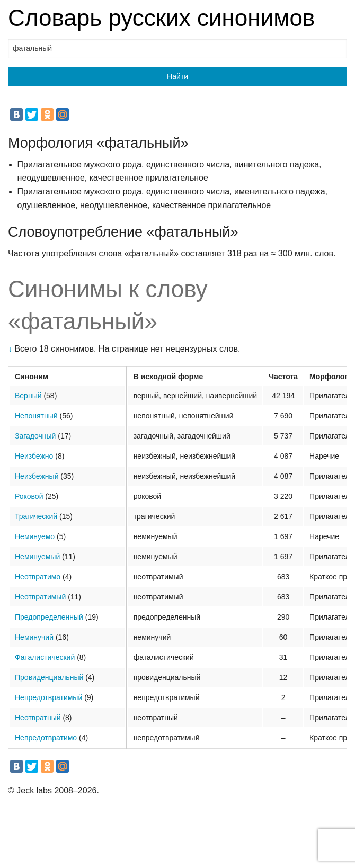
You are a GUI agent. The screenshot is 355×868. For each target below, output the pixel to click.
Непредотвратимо (46, 738)
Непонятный (36, 416)
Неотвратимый (40, 597)
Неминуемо (35, 536)
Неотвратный (38, 718)
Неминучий (34, 637)
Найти (177, 76)
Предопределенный (49, 617)
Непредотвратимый (48, 697)
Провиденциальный (49, 677)
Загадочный (35, 436)
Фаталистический (45, 657)
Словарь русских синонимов (161, 18)
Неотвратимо (38, 577)
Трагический (36, 516)
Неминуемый (37, 557)
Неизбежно (34, 456)
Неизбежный (37, 476)
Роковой (29, 496)
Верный (28, 396)
